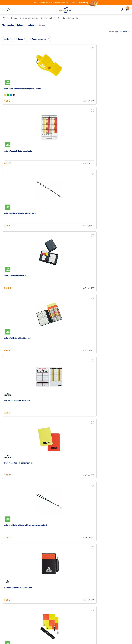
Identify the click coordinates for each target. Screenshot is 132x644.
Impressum (72, 594)
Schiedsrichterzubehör (68, 18)
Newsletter (7, 603)
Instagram (7, 619)
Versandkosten (41, 594)
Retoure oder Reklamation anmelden (114, 594)
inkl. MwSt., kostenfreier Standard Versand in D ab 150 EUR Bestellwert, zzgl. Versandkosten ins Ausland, (40, 563)
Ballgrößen (39, 608)
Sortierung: (118, 32)
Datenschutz (72, 603)
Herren (14, 18)
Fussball (48, 18)
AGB (69, 598)
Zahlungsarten (41, 598)
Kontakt (6, 598)
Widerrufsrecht (105, 598)
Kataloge (38, 603)
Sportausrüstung (31, 18)
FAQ (4, 594)
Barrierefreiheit (73, 608)
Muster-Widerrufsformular (110, 603)
